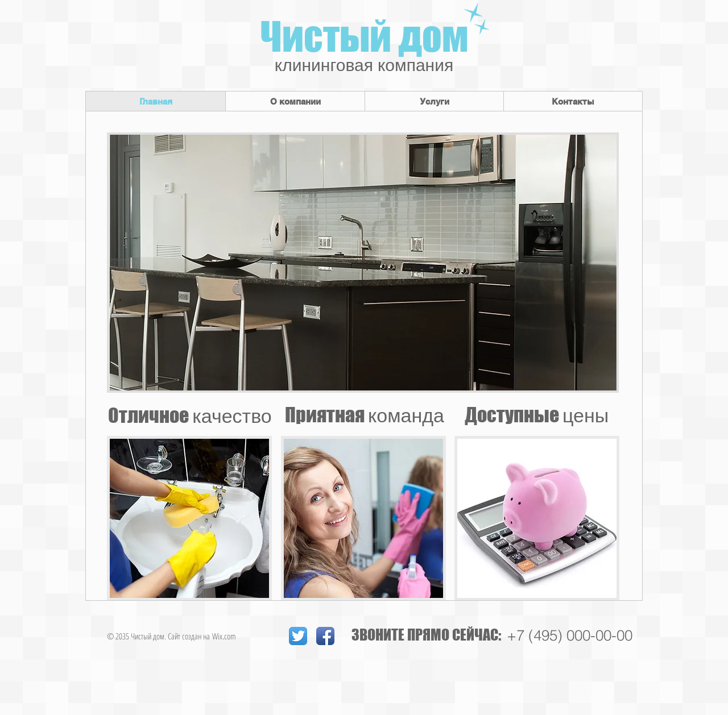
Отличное (190, 415)
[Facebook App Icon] (325, 636)
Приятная (365, 415)
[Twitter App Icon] (298, 636)
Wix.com (224, 636)
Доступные (537, 415)
